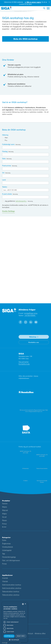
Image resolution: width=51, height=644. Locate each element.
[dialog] (15, 622)
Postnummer (10, 166)
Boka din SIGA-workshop (25, 39)
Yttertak (5, 581)
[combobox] (23, 604)
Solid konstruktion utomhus (12, 588)
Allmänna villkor (40, 633)
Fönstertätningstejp (9, 557)
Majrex (5, 507)
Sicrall (4, 517)
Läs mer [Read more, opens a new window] (5, 618)
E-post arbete (10, 194)
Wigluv (4, 514)
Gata (7, 158)
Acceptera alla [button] (9, 636)
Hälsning (5, 135)
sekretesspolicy (21, 201)
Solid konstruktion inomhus (12, 585)
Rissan (4, 520)
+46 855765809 (30, 315)
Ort (6, 173)
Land (4, 180)
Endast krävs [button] (21, 636)
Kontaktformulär (24, 364)
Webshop (33, 337)
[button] (20, 322)
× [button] (25, 604)
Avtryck (30, 633)
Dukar (4, 540)
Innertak (5, 578)
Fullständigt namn (11, 144)
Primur (4, 524)
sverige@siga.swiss (31, 313)
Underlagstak (7, 550)
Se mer (4, 527)
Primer (4, 564)
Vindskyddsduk (8, 547)
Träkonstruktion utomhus (11, 595)
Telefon (5, 187)
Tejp (4, 554)
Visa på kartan (24, 362)
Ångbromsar (6, 543)
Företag (8, 151)
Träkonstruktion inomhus (11, 591)
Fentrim (5, 503)
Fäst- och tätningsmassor (11, 560)
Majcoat (5, 510)
